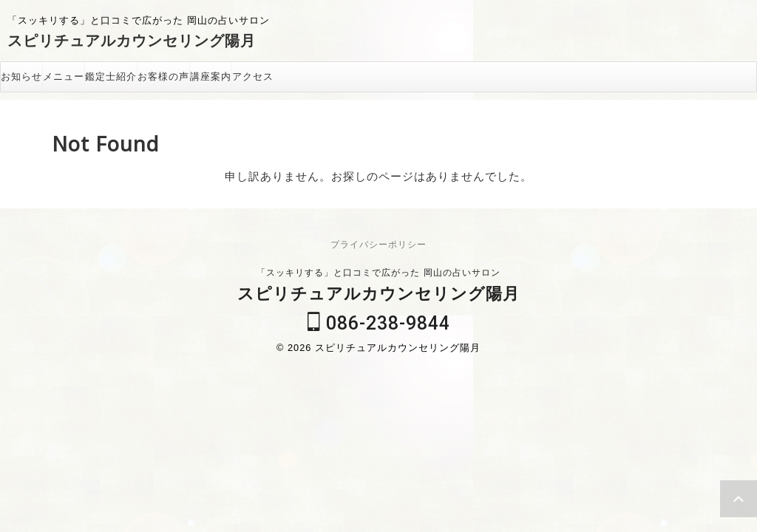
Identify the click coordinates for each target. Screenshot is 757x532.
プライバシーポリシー (378, 245)
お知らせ (21, 76)
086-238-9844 (379, 323)
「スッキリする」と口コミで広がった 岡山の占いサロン (378, 273)
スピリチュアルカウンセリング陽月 (132, 41)
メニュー (64, 76)
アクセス (253, 76)
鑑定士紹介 (111, 76)
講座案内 (211, 76)
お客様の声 (163, 76)
